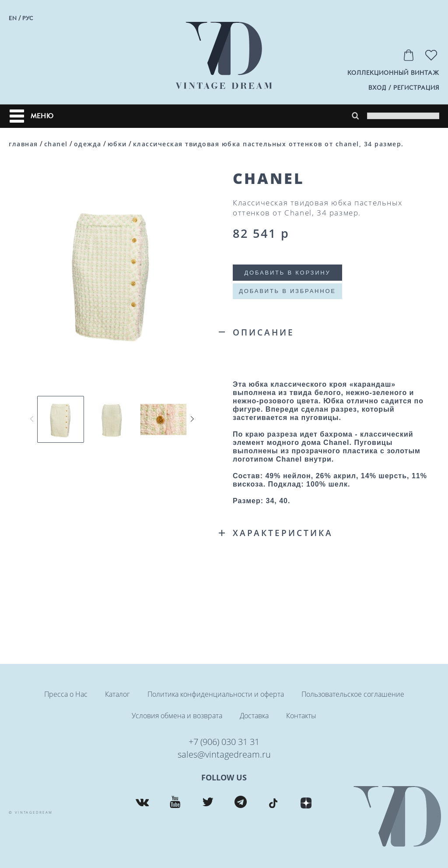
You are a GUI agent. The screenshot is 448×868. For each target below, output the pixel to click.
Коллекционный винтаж (393, 73)
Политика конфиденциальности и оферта (216, 694)
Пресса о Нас (66, 694)
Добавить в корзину (287, 273)
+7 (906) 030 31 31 (224, 742)
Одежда (88, 144)
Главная (23, 144)
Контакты (301, 716)
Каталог (117, 694)
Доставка (254, 716)
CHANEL (56, 144)
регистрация (416, 88)
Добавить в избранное (287, 291)
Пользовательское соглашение (353, 694)
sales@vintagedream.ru (224, 754)
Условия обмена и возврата (177, 716)
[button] (192, 419)
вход (377, 88)
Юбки (117, 144)
